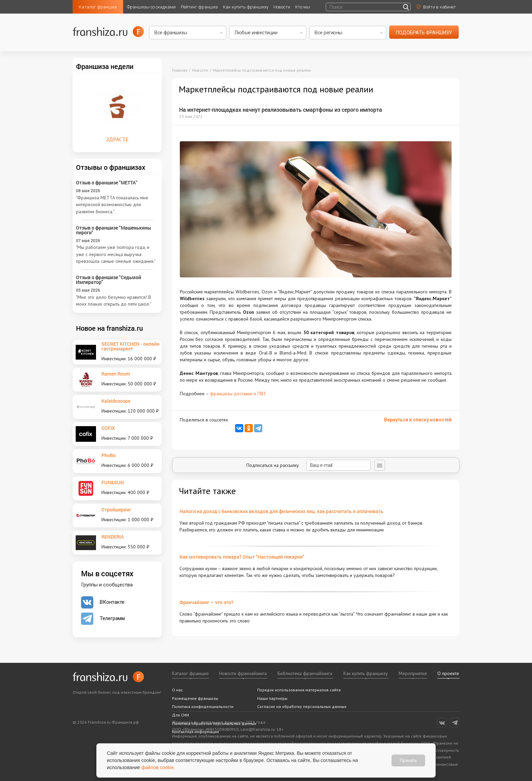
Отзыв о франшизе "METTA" (107, 183)
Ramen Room (116, 374)
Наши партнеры (272, 698)
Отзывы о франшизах (111, 167)
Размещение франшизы (195, 698)
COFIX (108, 428)
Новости (282, 7)
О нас (177, 690)
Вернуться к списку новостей (418, 420)
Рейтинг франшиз (199, 7)
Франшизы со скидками (151, 7)
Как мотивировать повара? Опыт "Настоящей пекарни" (242, 557)
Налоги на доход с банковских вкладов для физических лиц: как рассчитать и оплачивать (281, 511)
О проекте (448, 673)
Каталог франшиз (98, 7)
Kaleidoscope (116, 401)
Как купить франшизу (246, 7)
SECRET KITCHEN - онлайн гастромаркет (130, 346)
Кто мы (303, 7)
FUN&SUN (113, 482)
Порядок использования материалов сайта (299, 690)
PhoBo (109, 455)
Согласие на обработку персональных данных (302, 706)
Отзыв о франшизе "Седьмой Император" (109, 280)
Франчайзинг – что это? (206, 602)
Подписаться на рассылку (309, 465)
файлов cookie (158, 767)
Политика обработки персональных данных (214, 723)
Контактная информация (195, 732)
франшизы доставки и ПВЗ (238, 394)
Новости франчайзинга (243, 673)
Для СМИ (180, 715)
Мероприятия (413, 673)
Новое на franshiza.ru (109, 328)
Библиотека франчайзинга (305, 673)
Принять (408, 760)
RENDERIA (113, 537)
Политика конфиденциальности (203, 706)
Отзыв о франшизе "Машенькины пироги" (113, 230)
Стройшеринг (116, 510)
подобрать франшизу (424, 33)
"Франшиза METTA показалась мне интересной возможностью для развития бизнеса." (112, 205)
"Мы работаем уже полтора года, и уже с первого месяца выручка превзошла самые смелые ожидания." (116, 254)
